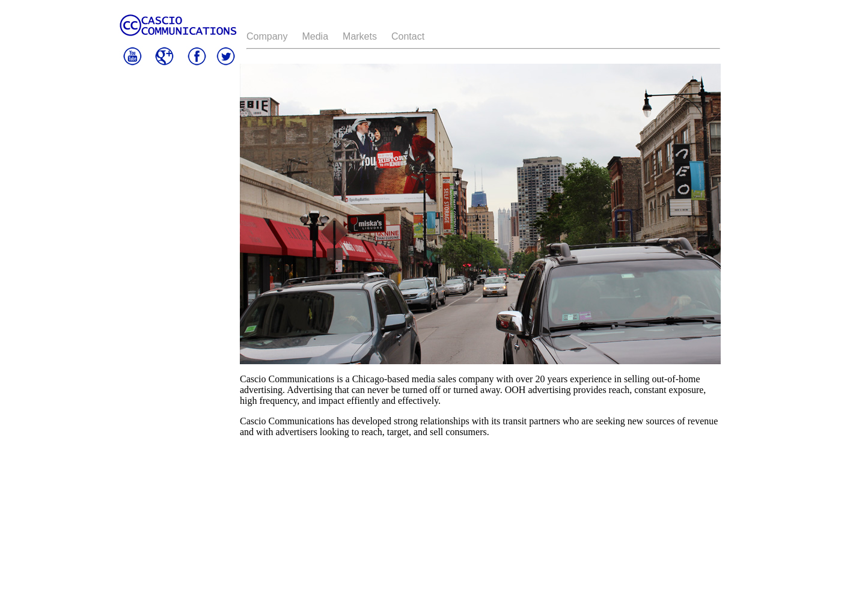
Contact (408, 36)
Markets (360, 36)
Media (315, 36)
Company (267, 36)
